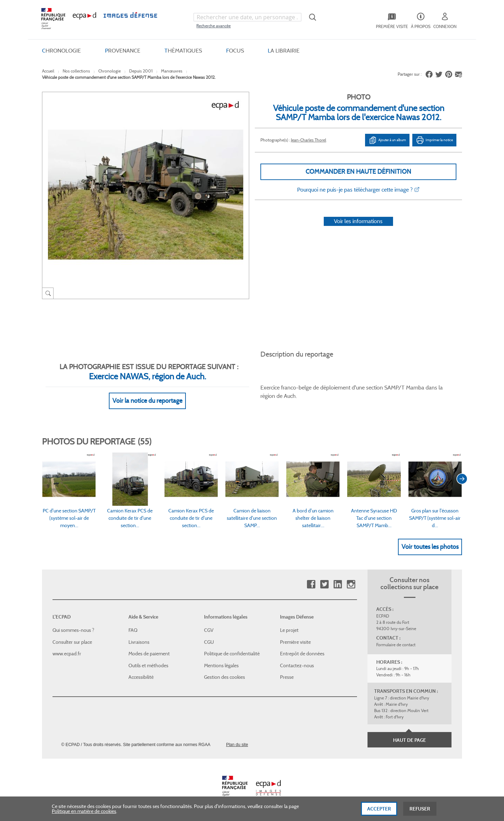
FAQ (133, 630)
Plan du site (237, 745)
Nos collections (76, 71)
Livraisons (139, 642)
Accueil (48, 71)
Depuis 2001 (141, 71)
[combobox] (247, 17)
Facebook (311, 584)
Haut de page (409, 740)
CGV (209, 630)
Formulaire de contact (396, 645)
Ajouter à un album (387, 140)
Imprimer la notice (434, 140)
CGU (209, 642)
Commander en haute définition (358, 172)
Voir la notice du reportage (147, 401)
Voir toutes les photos (430, 547)
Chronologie (110, 71)
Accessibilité (141, 677)
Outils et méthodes (148, 665)
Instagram (351, 584)
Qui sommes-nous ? (73, 630)
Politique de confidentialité (232, 654)
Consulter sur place (72, 642)
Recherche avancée (213, 26)
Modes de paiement (149, 654)
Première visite (295, 642)
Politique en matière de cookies (84, 815)
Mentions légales (221, 665)
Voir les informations (358, 221)
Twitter (324, 584)
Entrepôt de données (302, 654)
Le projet (289, 630)
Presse (287, 677)
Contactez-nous (297, 665)
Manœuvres (172, 71)
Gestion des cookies (225, 677)
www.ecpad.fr (67, 654)
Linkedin (338, 584)
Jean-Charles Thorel (309, 140)
